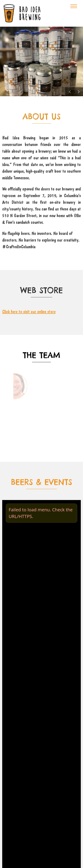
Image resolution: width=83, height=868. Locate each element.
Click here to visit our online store (29, 312)
